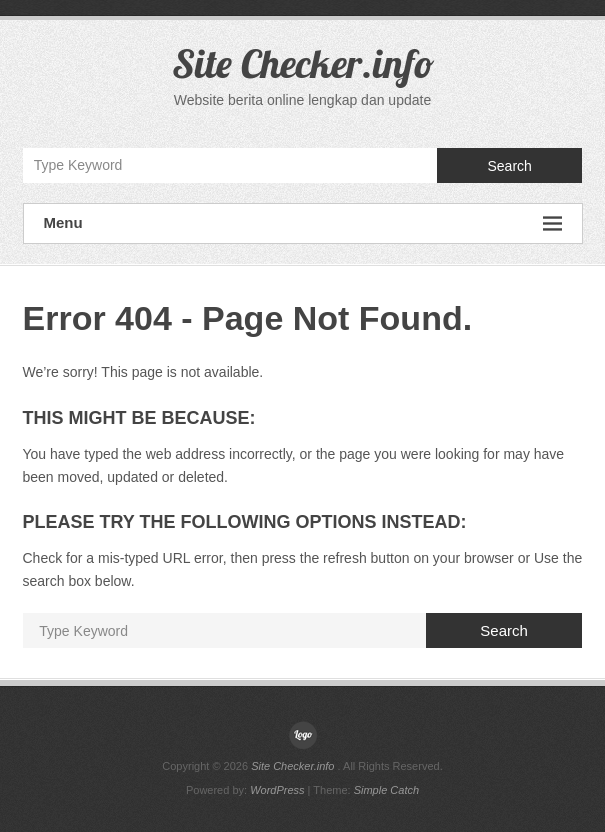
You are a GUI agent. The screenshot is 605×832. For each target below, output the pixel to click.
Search (509, 166)
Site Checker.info (303, 63)
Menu (303, 223)
